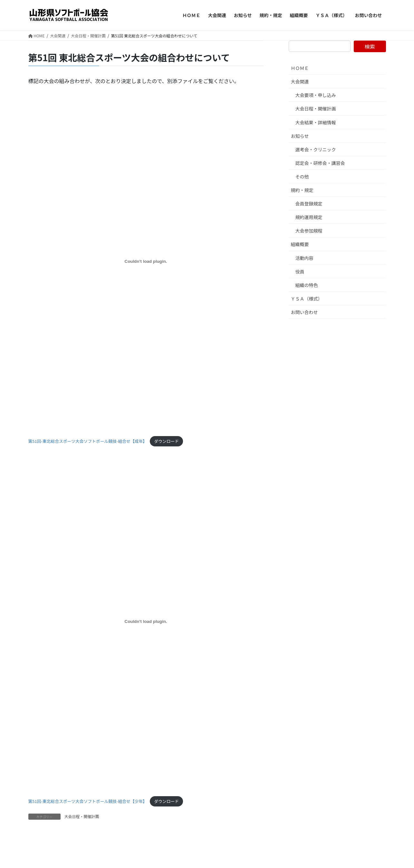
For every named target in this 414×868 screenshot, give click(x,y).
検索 (370, 46)
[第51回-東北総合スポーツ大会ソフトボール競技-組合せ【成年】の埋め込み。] (146, 262)
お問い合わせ (304, 312)
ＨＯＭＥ (300, 68)
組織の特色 (307, 285)
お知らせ (300, 136)
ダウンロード (166, 441)
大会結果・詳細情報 (316, 122)
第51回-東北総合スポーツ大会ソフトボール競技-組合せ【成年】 (88, 441)
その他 (302, 176)
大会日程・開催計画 (82, 816)
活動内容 (304, 258)
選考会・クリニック (316, 149)
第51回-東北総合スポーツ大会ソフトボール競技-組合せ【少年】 (88, 801)
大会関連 (300, 81)
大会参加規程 (309, 231)
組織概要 (300, 244)
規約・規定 (302, 190)
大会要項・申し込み (316, 95)
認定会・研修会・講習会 (320, 163)
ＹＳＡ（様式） (307, 299)
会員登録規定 (309, 204)
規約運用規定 (309, 217)
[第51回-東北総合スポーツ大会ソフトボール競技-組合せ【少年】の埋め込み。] (146, 622)
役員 (300, 272)
